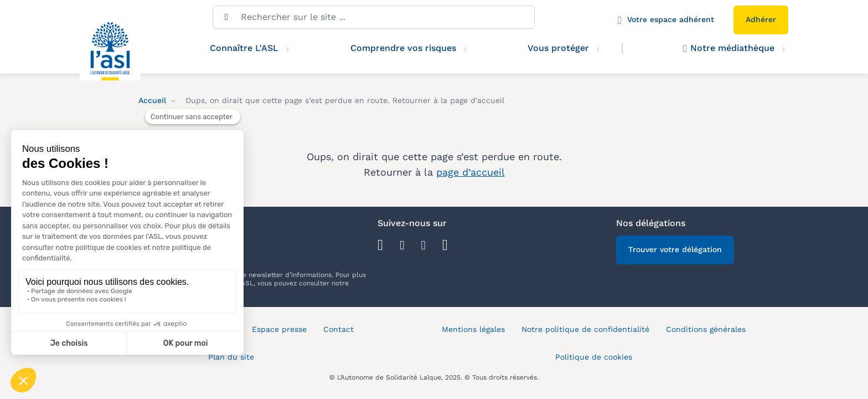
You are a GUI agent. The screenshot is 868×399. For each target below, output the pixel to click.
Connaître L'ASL (244, 48)
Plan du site (231, 357)
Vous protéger (569, 48)
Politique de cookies (594, 357)
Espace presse (279, 329)
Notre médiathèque (729, 48)
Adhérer (761, 19)
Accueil (152, 100)
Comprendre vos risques (403, 48)
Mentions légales (473, 329)
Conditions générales (706, 329)
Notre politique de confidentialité (585, 329)
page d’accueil (471, 172)
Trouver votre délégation (675, 249)
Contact (339, 329)
